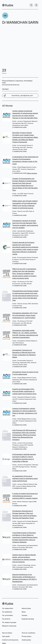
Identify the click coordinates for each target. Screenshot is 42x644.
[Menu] (36, 5)
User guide (6, 636)
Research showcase (9, 626)
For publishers (7, 612)
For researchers (8, 608)
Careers (24, 615)
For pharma (6, 619)
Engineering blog (28, 619)
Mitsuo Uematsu (32, 173)
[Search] (31, 5)
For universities (7, 615)
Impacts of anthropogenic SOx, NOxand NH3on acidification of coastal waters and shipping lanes (24, 391)
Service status (7, 633)
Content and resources (10, 640)
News (24, 612)
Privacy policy (26, 636)
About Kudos (26, 608)
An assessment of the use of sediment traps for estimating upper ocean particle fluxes (25, 478)
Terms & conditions (28, 633)
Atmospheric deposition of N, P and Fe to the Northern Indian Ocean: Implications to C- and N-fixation (25, 315)
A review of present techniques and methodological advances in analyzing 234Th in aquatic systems (25, 496)
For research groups (9, 622)
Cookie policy (26, 640)
